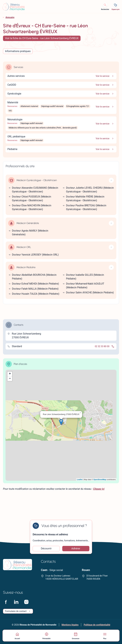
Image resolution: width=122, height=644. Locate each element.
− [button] (10, 379)
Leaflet (80, 479)
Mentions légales (70, 625)
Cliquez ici (99, 489)
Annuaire (10, 17)
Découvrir (46, 548)
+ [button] (10, 374)
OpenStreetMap (100, 479)
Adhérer (76, 548)
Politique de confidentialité (97, 625)
